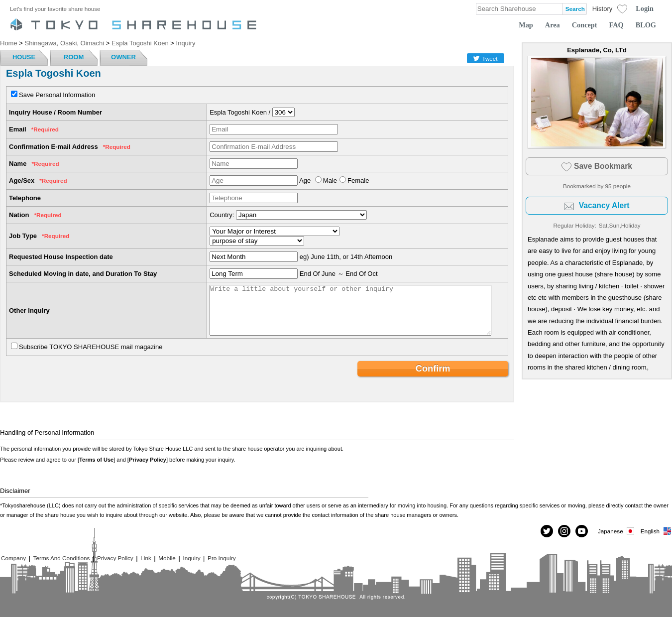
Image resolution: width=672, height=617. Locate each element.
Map (526, 25)
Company (13, 558)
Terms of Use (96, 460)
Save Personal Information (57, 95)
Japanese (617, 531)
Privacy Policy (148, 460)
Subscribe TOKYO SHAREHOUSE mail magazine (91, 347)
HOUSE (24, 57)
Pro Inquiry (222, 558)
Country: (222, 215)
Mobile (167, 558)
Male (330, 181)
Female (358, 181)
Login (645, 8)
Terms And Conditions (62, 558)
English (656, 531)
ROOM (74, 57)
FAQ (616, 25)
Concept (585, 25)
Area (553, 25)
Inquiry (191, 558)
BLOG (646, 25)
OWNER (123, 57)
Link (146, 558)
